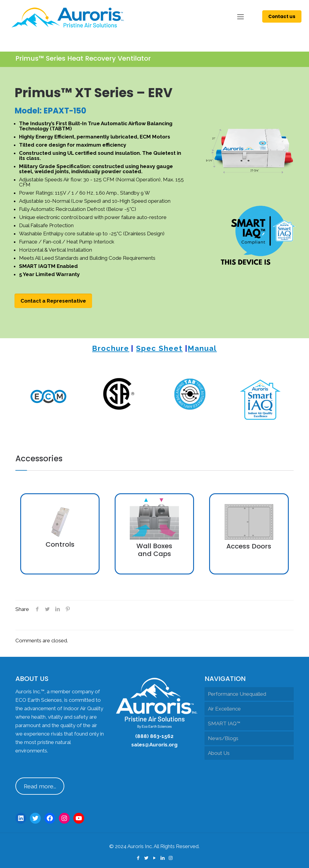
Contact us (282, 16)
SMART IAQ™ (224, 723)
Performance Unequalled (237, 694)
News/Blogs (223, 738)
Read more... (40, 786)
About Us (219, 753)
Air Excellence (224, 709)
